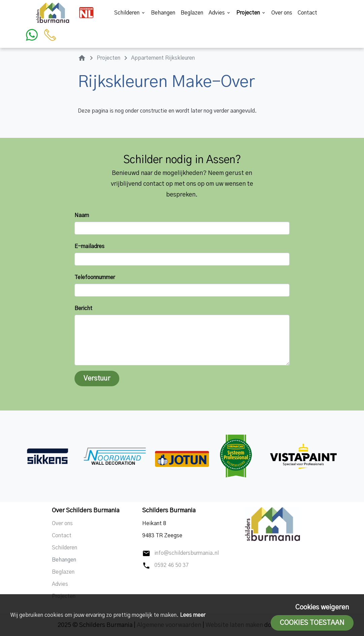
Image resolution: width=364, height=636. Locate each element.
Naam (82, 215)
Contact (307, 13)
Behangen (163, 13)
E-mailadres (89, 246)
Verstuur (97, 378)
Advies (220, 13)
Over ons (282, 13)
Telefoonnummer (95, 277)
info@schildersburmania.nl (187, 553)
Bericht (83, 308)
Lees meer (193, 615)
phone (146, 566)
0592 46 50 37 (172, 565)
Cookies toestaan (312, 623)
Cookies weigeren (322, 607)
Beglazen (192, 13)
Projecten (251, 13)
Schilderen (130, 13)
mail (146, 553)
